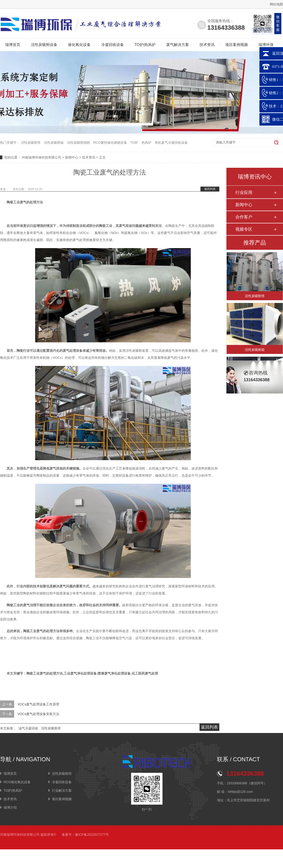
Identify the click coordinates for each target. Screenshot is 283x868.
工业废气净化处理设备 (80, 673)
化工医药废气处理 (145, 673)
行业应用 (244, 192)
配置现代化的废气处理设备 (63, 351)
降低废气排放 (53, 468)
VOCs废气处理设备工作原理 (38, 704)
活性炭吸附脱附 (79, 143)
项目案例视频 (237, 45)
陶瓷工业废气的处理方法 (25, 202)
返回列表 (210, 189)
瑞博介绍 (10, 807)
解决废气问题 (63, 586)
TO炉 (134, 143)
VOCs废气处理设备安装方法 (38, 714)
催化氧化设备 (79, 45)
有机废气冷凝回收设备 (171, 143)
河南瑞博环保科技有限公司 (42, 157)
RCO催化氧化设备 (17, 782)
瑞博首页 (10, 774)
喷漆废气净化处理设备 (114, 673)
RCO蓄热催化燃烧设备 (110, 143)
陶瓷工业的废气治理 (21, 605)
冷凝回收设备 (112, 45)
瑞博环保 (266, 45)
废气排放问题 (129, 226)
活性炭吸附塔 (31, 143)
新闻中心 (72, 157)
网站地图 (276, 4)
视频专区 (244, 229)
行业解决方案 (62, 790)
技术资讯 (207, 45)
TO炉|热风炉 (145, 45)
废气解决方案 (178, 45)
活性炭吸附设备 (44, 45)
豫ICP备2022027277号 (92, 835)
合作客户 (244, 217)
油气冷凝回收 (28, 728)
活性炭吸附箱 (54, 143)
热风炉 (146, 143)
